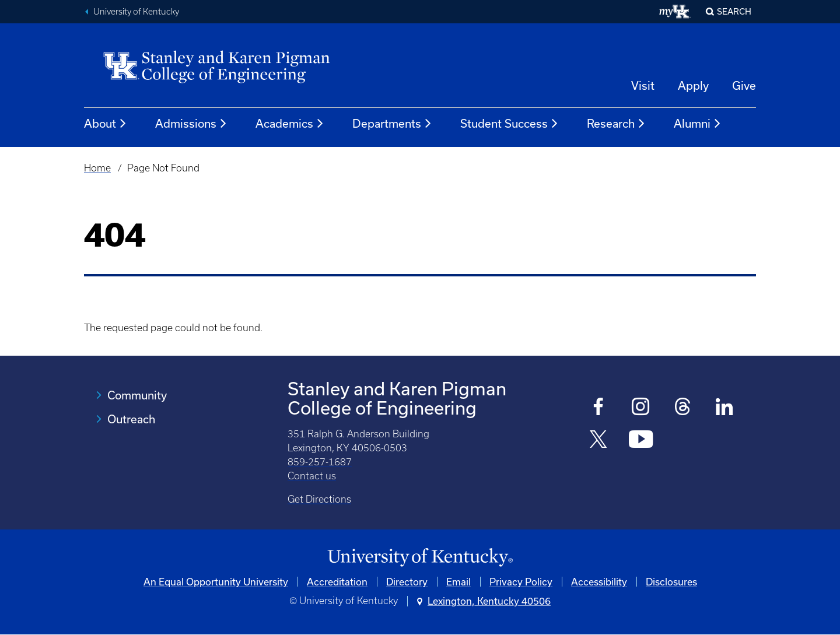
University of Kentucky (136, 12)
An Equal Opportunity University (216, 582)
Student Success (510, 124)
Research (616, 124)
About (106, 124)
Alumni (698, 124)
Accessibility (599, 582)
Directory (407, 582)
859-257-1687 (320, 462)
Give (744, 85)
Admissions (191, 124)
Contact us (312, 476)
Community (137, 395)
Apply (693, 85)
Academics (290, 124)
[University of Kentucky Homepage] (420, 558)
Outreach (131, 419)
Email (459, 582)
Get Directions (319, 499)
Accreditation (337, 582)
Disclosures (671, 582)
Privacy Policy (521, 582)
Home (97, 168)
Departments (392, 124)
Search (734, 11)
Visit (643, 85)
